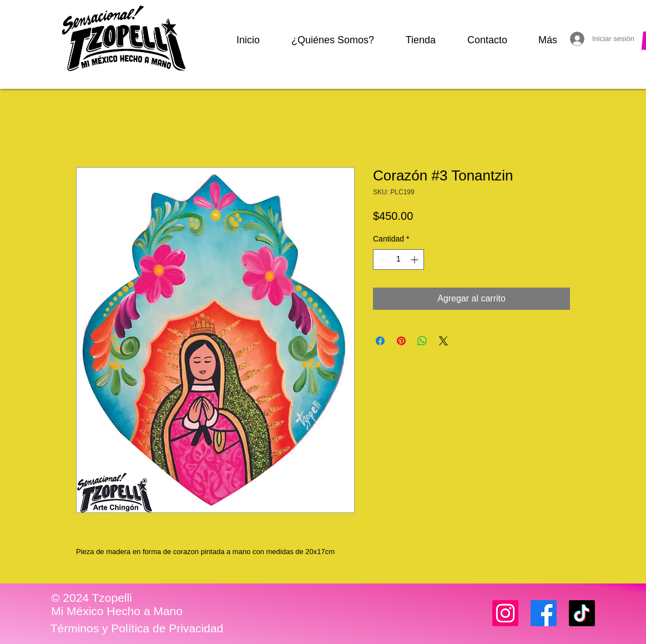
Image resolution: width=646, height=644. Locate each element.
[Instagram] (505, 613)
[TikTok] (582, 613)
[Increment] (415, 260)
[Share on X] (443, 341)
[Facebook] (544, 613)
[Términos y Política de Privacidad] (137, 628)
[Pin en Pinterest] (401, 341)
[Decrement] (382, 260)
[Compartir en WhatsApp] (422, 341)
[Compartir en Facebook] (380, 341)
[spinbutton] (398, 260)
